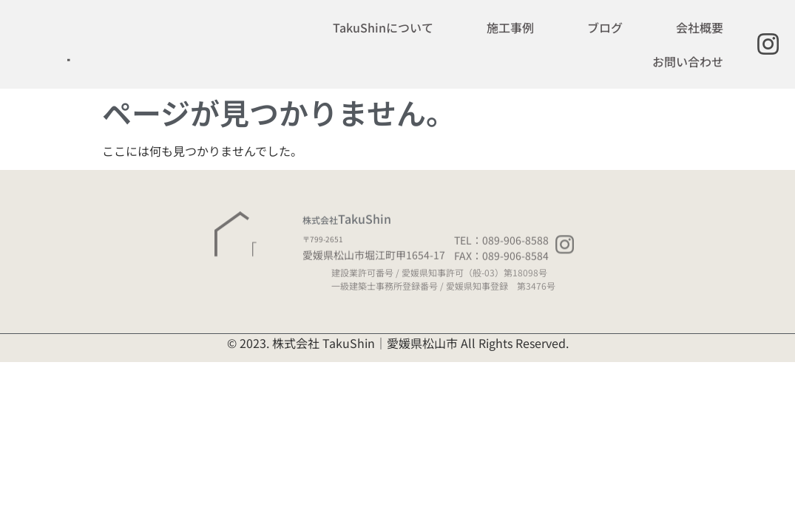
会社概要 (700, 27)
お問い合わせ (688, 61)
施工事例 (510, 27)
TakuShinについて (383, 27)
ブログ (605, 27)
